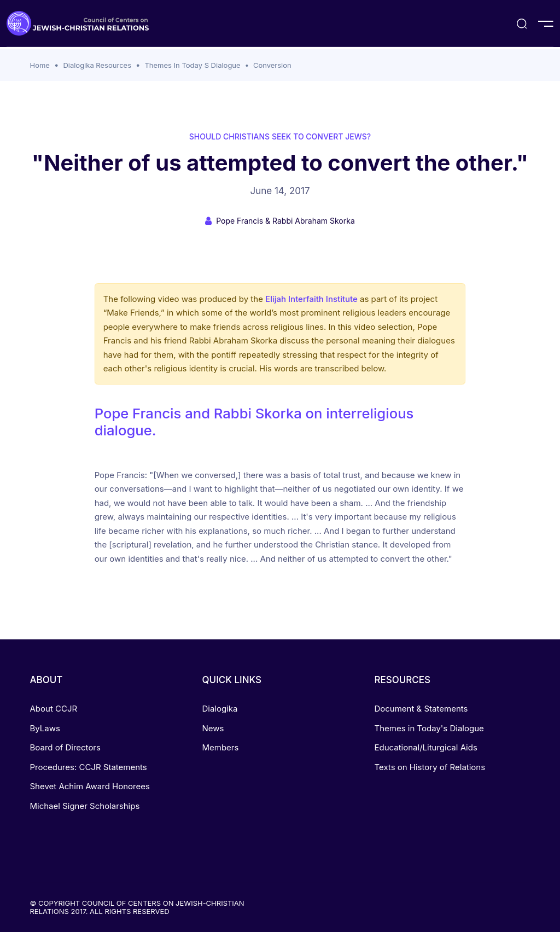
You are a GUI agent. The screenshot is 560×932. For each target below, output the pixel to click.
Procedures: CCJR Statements (89, 767)
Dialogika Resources (97, 65)
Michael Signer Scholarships (85, 806)
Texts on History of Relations (430, 767)
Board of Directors (65, 747)
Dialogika (220, 709)
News (213, 728)
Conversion (272, 65)
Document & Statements (421, 709)
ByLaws (45, 728)
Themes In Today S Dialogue (192, 65)
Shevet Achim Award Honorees (90, 786)
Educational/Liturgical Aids (425, 747)
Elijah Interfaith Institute (311, 299)
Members (220, 747)
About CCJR (54, 709)
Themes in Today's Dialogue (429, 728)
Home (40, 65)
